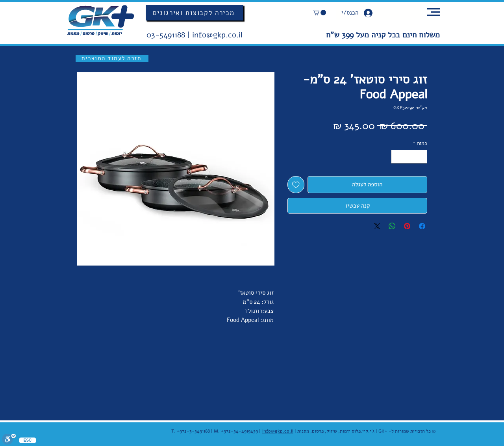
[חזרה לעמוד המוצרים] (112, 59)
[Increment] (397, 157)
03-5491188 (167, 35)
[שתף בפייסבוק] (422, 226)
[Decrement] (422, 157)
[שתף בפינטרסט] (407, 226)
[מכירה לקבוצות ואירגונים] (195, 13)
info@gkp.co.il (217, 35)
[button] (319, 13)
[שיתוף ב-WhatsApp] (392, 226)
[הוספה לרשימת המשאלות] (296, 185)
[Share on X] (377, 226)
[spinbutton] (409, 157)
